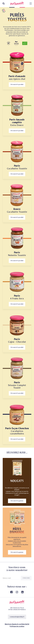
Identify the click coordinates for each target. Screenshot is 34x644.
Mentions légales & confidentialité (17, 624)
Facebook (11, 592)
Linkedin (22, 592)
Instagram (17, 592)
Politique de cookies (17, 626)
